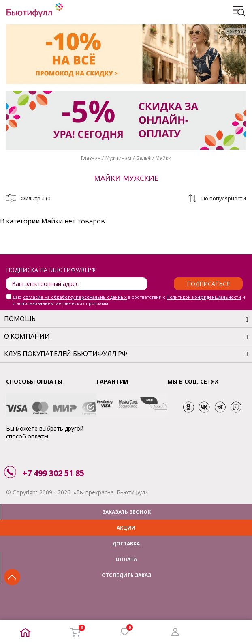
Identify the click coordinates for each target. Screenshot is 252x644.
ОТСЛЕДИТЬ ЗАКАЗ (126, 575)
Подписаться (208, 284)
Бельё (143, 158)
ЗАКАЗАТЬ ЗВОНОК (126, 512)
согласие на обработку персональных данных (75, 297)
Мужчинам (118, 158)
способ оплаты (27, 436)
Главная (91, 158)
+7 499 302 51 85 (53, 473)
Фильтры (36, 198)
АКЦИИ (126, 528)
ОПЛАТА (126, 559)
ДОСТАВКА (126, 544)
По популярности (224, 198)
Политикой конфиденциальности (204, 297)
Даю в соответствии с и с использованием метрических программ (129, 300)
